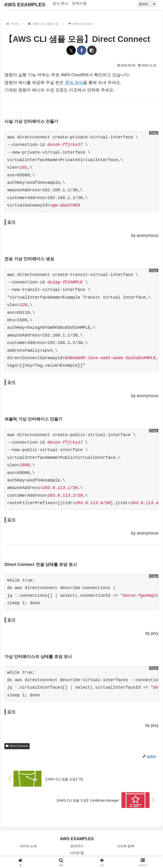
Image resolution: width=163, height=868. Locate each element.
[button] (92, 50)
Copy (154, 133)
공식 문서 (61, 3)
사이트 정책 (126, 846)
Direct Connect (17, 746)
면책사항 (80, 3)
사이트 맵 (77, 853)
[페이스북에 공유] (82, 50)
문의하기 (77, 846)
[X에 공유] (71, 50)
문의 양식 (74, 83)
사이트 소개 (28, 846)
